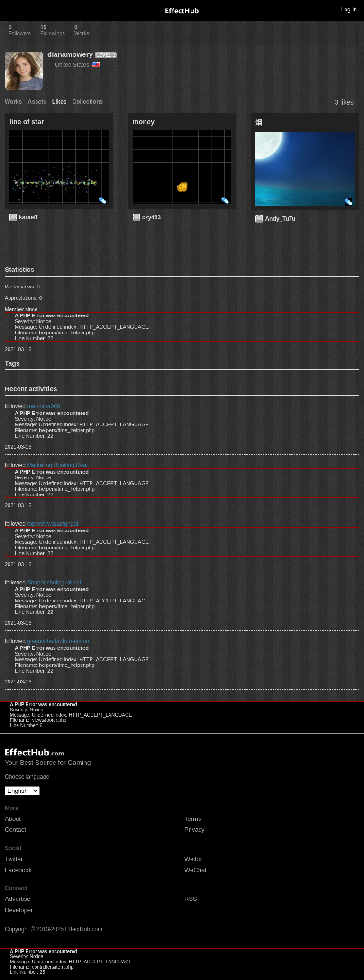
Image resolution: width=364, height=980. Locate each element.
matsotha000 (43, 406)
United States (77, 65)
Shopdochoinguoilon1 (54, 583)
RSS (191, 899)
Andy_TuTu (280, 219)
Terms (193, 819)
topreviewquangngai (52, 524)
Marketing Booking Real (57, 465)
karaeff (28, 217)
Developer (19, 910)
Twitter (14, 859)
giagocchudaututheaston (58, 641)
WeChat (196, 870)
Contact (15, 830)
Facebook (18, 870)
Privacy (195, 830)
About (13, 819)
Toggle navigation (11, 9)
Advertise (18, 899)
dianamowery (70, 54)
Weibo (193, 859)
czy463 (151, 217)
